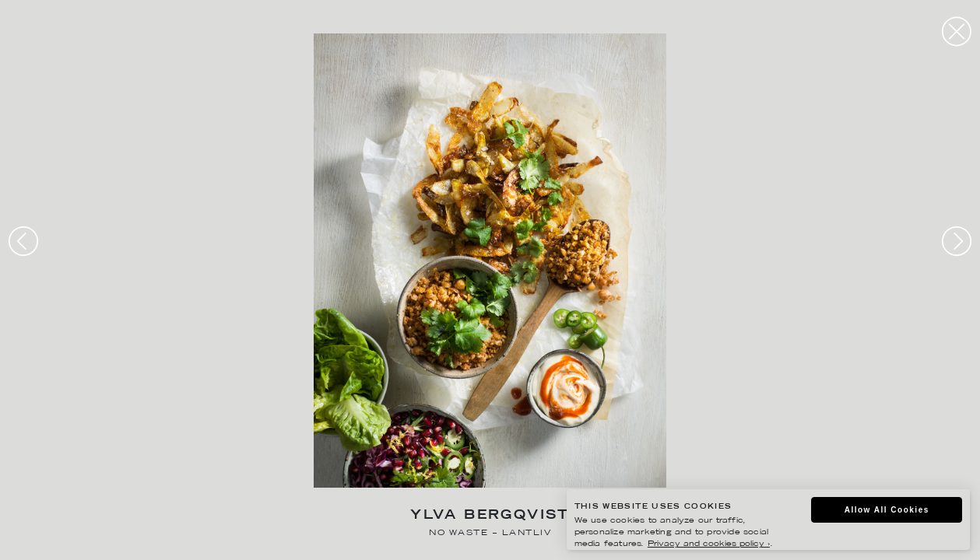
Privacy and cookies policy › (709, 544)
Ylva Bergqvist (490, 516)
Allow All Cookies (887, 510)
